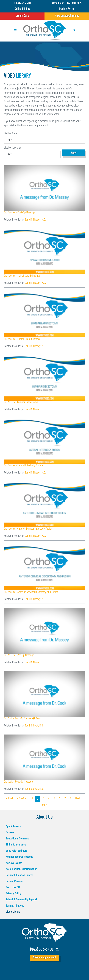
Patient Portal (67, 9)
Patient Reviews (15, 881)
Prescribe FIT (13, 888)
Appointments (13, 827)
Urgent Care (22, 16)
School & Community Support (21, 900)
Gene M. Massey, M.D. (35, 220)
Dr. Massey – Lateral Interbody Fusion (23, 466)
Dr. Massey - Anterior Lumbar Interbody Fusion (28, 529)
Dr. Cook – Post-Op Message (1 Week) (23, 719)
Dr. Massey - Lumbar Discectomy (21, 402)
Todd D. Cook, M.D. (34, 726)
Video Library (13, 912)
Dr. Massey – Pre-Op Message (19, 655)
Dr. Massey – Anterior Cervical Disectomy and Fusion (31, 592)
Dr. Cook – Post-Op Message (18, 782)
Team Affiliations (15, 906)
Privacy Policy (13, 894)
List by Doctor (11, 134)
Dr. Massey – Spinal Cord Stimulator (22, 276)
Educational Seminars (17, 839)
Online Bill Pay (22, 9)
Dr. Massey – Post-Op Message (20, 213)
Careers (10, 833)
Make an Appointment (67, 16)
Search (57, 950)
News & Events (14, 863)
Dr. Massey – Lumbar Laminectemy (22, 339)
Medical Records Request (19, 857)
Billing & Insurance (16, 845)
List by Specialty (12, 148)
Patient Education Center (19, 875)
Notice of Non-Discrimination (21, 869)
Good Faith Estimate (17, 851)
